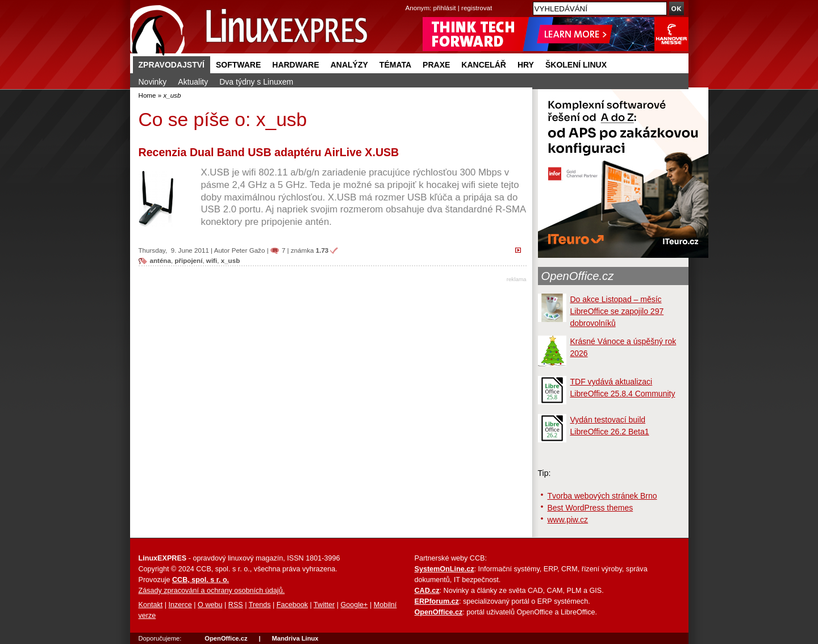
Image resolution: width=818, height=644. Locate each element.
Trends (260, 605)
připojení (188, 260)
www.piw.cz (568, 520)
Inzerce (180, 605)
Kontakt (151, 605)
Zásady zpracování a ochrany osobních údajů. (212, 591)
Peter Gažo (249, 250)
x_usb (231, 260)
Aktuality (193, 82)
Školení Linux (576, 65)
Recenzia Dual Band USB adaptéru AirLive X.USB (269, 152)
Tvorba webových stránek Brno (602, 496)
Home (147, 95)
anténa (160, 260)
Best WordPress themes (590, 508)
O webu (210, 605)
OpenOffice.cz (578, 276)
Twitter (324, 605)
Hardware (295, 65)
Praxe (436, 65)
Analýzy (349, 65)
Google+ (354, 605)
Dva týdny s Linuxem (256, 82)
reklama (517, 279)
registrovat (477, 8)
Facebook (292, 605)
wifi (212, 260)
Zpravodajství (172, 65)
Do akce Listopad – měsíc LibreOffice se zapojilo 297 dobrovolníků (617, 311)
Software (238, 65)
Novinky (153, 82)
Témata (395, 65)
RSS (236, 605)
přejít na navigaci (409, 0)
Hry (526, 65)
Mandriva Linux (295, 638)
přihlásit (445, 8)
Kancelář (484, 65)
